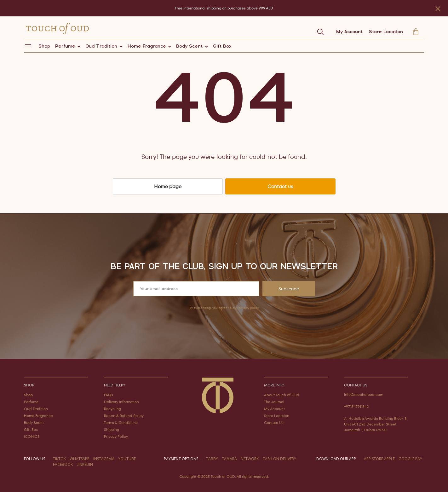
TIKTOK (59, 459)
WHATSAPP (80, 459)
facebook (63, 464)
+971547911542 (356, 406)
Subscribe (289, 289)
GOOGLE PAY (410, 459)
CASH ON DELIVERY (279, 459)
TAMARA (229, 459)
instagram (104, 459)
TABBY (212, 459)
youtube (127, 459)
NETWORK (250, 459)
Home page (168, 186)
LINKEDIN (85, 464)
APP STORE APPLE (379, 459)
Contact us (280, 186)
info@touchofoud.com (364, 394)
